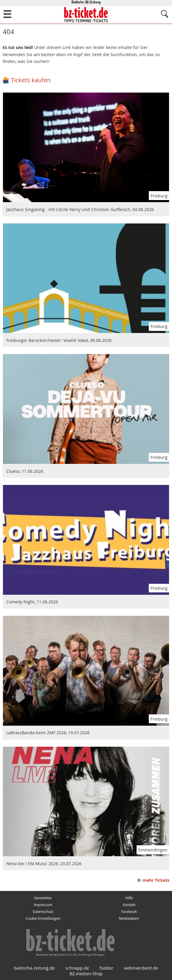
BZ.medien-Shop (86, 974)
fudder (107, 968)
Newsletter (43, 898)
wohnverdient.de (141, 968)
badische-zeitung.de (34, 968)
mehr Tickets (156, 880)
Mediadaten (129, 918)
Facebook (129, 912)
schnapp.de (77, 968)
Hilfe (129, 898)
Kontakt (129, 905)
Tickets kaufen (31, 80)
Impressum (43, 905)
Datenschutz (43, 912)
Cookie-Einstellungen (43, 918)
